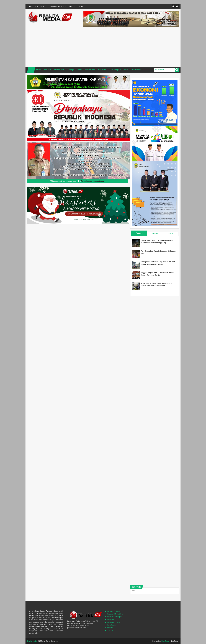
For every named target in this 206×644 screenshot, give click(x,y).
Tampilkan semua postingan (93, 181)
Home (31, 70)
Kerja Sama (111, 625)
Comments (155, 234)
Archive (170, 234)
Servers (110, 628)
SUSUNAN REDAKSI (36, 6)
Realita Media (32, 641)
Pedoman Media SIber (115, 614)
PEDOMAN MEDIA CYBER (56, 6)
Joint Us (110, 630)
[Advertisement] (131, 47)
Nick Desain (166, 641)
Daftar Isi (72, 6)
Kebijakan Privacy (113, 622)
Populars (139, 233)
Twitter (173, 6)
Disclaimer (111, 619)
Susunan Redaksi (113, 611)
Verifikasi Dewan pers (115, 617)
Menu (81, 6)
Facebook (177, 6)
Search (177, 70)
